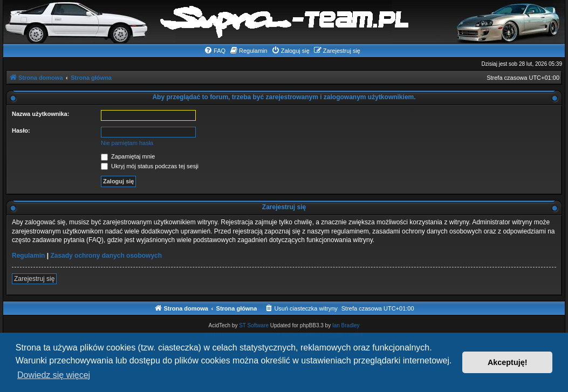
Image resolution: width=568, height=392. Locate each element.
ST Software (254, 325)
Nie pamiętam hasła (127, 143)
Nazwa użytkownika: (40, 114)
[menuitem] (215, 51)
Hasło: (21, 130)
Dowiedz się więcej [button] (54, 375)
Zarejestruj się (34, 279)
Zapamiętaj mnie (128, 156)
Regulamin (28, 256)
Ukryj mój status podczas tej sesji (150, 166)
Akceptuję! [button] (508, 362)
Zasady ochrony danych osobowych (106, 256)
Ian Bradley (346, 325)
